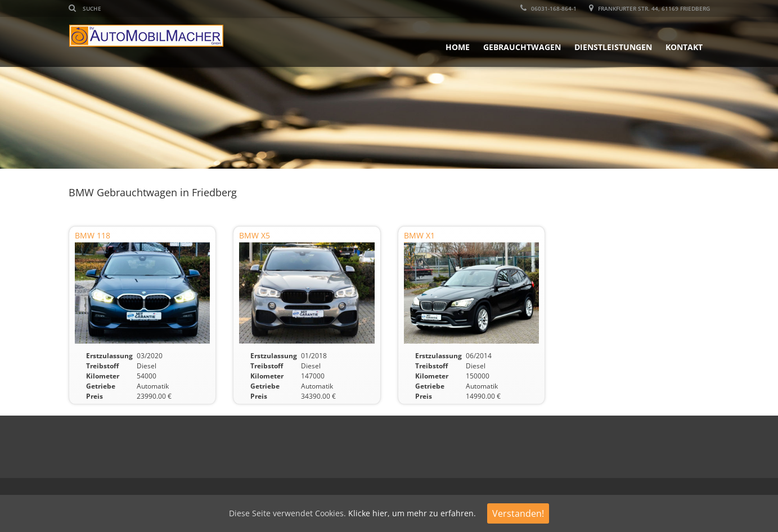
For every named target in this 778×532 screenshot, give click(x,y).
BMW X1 (419, 235)
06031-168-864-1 (548, 8)
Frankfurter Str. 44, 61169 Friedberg (649, 8)
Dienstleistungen (613, 47)
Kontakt (684, 47)
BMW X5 (255, 235)
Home (458, 47)
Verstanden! (518, 513)
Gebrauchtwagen (522, 47)
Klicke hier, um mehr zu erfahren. (412, 513)
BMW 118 (93, 235)
